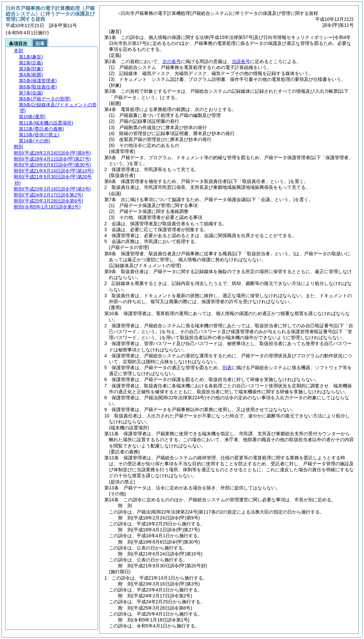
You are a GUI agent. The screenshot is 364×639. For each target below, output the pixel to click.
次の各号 (172, 61)
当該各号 (241, 61)
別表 (227, 368)
